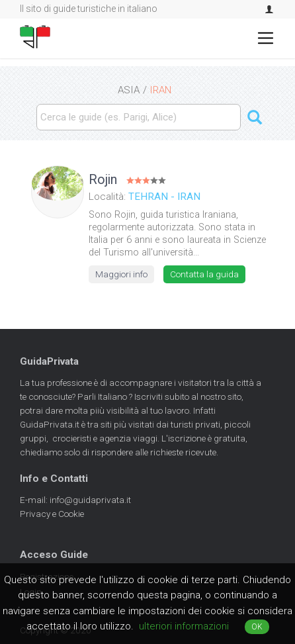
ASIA (129, 90)
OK (257, 627)
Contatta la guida (204, 274)
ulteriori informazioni (184, 626)
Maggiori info (121, 274)
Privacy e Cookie (52, 514)
